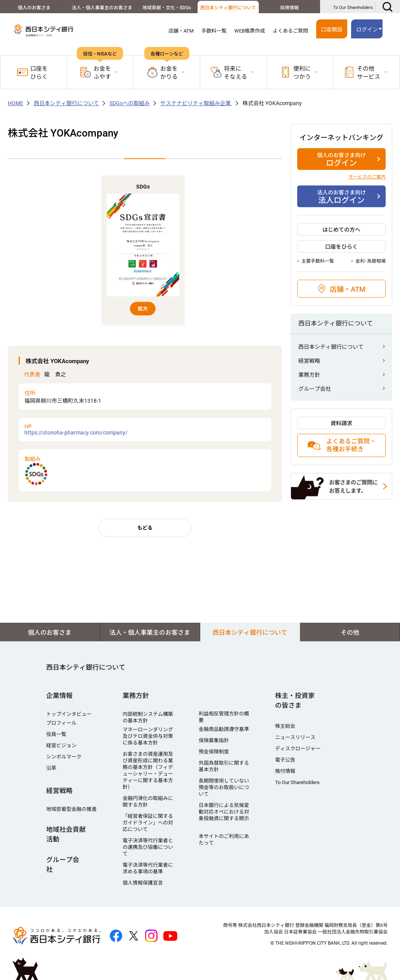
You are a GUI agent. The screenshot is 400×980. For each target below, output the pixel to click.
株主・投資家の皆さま (295, 700)
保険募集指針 (214, 740)
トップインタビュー (69, 714)
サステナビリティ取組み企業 (196, 103)
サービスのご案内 (367, 177)
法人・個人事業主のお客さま (96, 8)
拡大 (143, 309)
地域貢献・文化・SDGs (160, 8)
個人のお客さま (32, 8)
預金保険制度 (214, 752)
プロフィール (61, 723)
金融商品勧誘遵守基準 (224, 729)
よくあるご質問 (290, 31)
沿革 (51, 768)
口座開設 (332, 29)
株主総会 (285, 726)
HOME (16, 103)
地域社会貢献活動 (66, 834)
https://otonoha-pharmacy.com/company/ (145, 429)
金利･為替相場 (371, 261)
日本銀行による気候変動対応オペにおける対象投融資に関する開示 (224, 812)
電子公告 (285, 760)
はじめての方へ (341, 230)
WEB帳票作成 (250, 31)
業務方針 (309, 375)
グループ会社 (315, 389)
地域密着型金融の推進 (71, 809)
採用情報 (288, 8)
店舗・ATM (181, 31)
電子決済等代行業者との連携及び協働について (148, 847)
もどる (145, 528)
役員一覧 (56, 734)
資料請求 (341, 423)
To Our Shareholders (353, 8)
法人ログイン (341, 197)
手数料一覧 (214, 31)
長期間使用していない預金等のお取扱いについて (224, 787)
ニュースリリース (295, 737)
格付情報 (285, 771)
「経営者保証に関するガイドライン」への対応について (148, 823)
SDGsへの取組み (130, 103)
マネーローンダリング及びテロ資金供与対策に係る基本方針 (148, 736)
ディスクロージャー (298, 749)
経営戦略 (309, 361)
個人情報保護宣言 (143, 883)
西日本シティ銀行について (224, 8)
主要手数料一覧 (318, 261)
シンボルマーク (64, 757)
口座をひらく (32, 73)
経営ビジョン (61, 745)
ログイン (367, 29)
